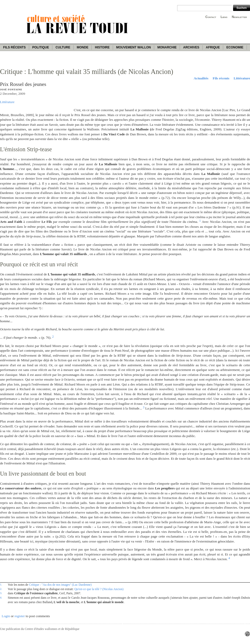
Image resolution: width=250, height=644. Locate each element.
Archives (191, 47)
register (20, 616)
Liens (224, 17)
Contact (211, 17)
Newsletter (239, 17)
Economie (235, 47)
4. (1, 597)
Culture (63, 47)
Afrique (213, 47)
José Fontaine (11, 90)
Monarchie (167, 47)
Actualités (201, 78)
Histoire (102, 47)
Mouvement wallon (133, 47)
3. (1, 593)
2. (1, 589)
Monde (83, 47)
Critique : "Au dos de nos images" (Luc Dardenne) (60, 585)
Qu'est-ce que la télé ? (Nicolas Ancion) (99, 589)
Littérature (242, 78)
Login (6, 616)
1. (1, 584)
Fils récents (14, 47)
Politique (41, 47)
